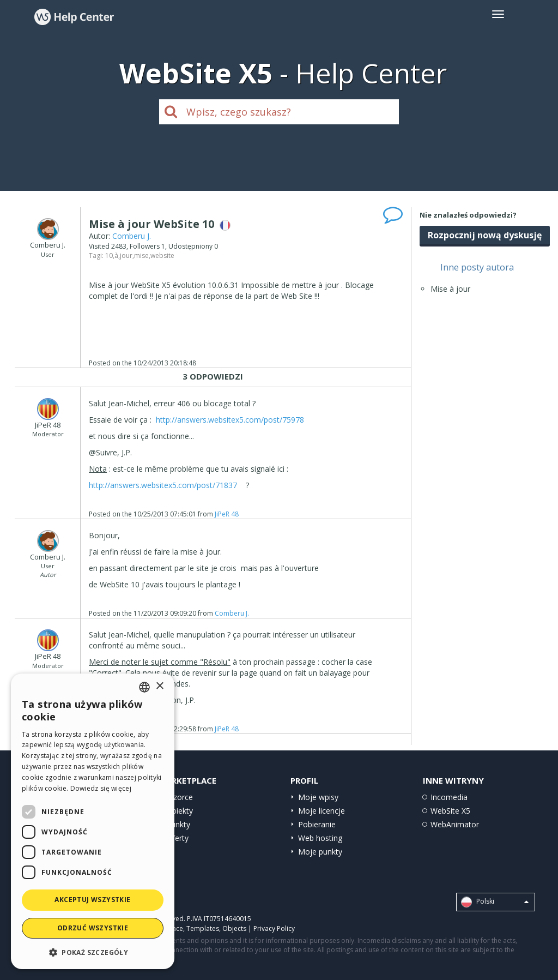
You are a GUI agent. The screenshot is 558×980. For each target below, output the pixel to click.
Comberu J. (132, 236)
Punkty (178, 824)
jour (126, 255)
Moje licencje (322, 811)
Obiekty (180, 811)
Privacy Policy (274, 928)
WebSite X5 (450, 811)
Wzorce (180, 797)
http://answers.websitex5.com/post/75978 (230, 420)
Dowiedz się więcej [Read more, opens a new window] (101, 788)
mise (141, 255)
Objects (234, 928)
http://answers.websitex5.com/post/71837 (163, 485)
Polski (495, 902)
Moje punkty (320, 852)
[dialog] (93, 821)
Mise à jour (450, 289)
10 (109, 255)
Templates (203, 928)
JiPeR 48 (227, 514)
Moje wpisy (318, 797)
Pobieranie (317, 824)
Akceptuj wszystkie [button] (92, 900)
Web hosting (320, 838)
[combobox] (144, 687)
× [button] (159, 686)
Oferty (177, 838)
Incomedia (449, 797)
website (162, 255)
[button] (93, 952)
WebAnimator (455, 824)
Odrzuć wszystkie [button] (93, 928)
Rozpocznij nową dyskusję (485, 235)
